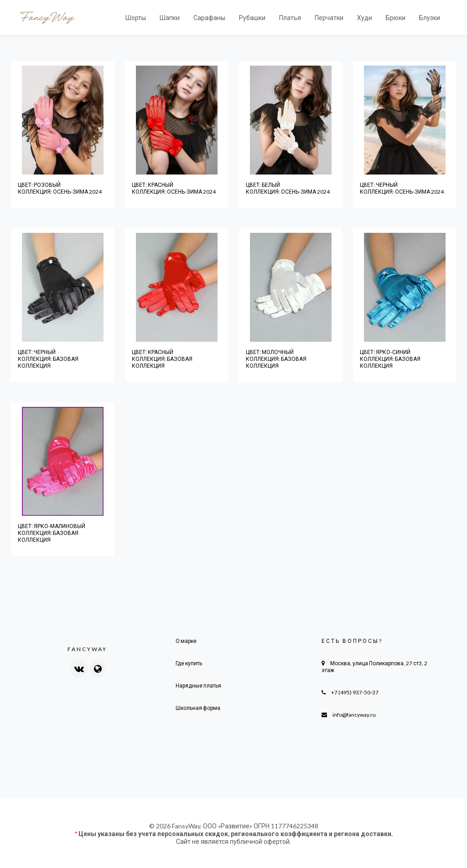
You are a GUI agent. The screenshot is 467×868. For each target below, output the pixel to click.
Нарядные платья (198, 686)
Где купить (189, 663)
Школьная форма (198, 708)
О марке (186, 641)
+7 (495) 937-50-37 (355, 692)
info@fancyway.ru (354, 715)
